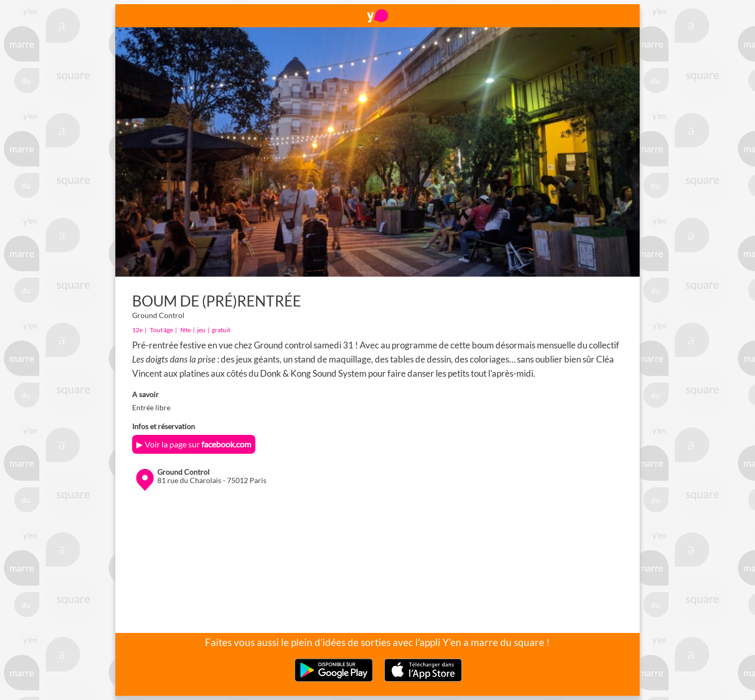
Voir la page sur (198, 444)
